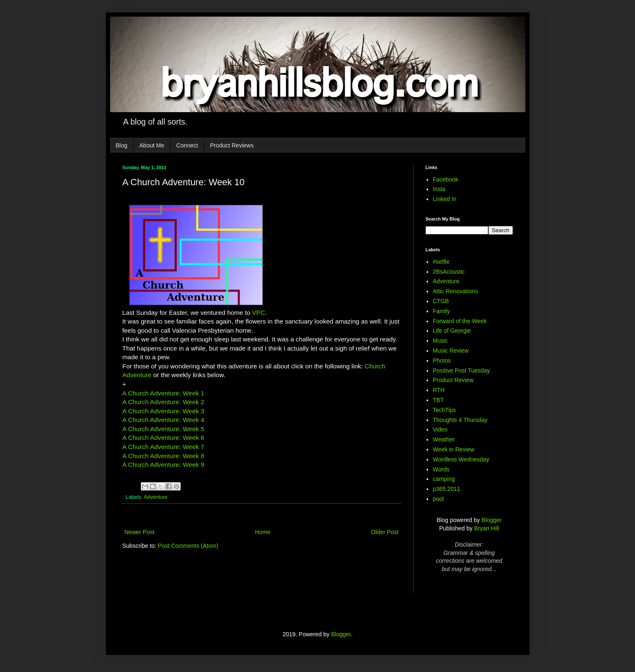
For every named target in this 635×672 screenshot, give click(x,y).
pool (438, 499)
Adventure (156, 497)
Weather (444, 439)
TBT (438, 400)
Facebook (445, 179)
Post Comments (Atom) (188, 546)
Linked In (445, 199)
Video (440, 429)
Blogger (491, 520)
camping (444, 479)
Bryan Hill (487, 528)
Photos (442, 361)
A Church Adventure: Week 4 (163, 420)
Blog (122, 145)
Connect (187, 145)
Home (263, 532)
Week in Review (454, 449)
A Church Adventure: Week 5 (163, 429)
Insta (439, 189)
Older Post (385, 532)
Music (440, 341)
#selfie (441, 262)
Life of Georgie (452, 331)
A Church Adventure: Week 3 (163, 411)
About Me (152, 145)
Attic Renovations (455, 291)
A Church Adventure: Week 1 (163, 393)
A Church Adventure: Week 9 (163, 465)
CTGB (441, 301)
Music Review (451, 351)
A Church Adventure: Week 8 (163, 456)
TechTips (444, 410)
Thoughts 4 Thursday (460, 420)
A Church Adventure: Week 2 (163, 402)
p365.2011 (446, 489)
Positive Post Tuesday (461, 370)
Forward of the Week (460, 321)
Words (441, 469)
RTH (439, 390)
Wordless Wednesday (461, 459)
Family (441, 311)
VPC (259, 313)
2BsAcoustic (449, 272)
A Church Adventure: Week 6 (163, 438)
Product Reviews (232, 145)
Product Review (453, 380)
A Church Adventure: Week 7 (163, 447)
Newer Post (140, 532)
